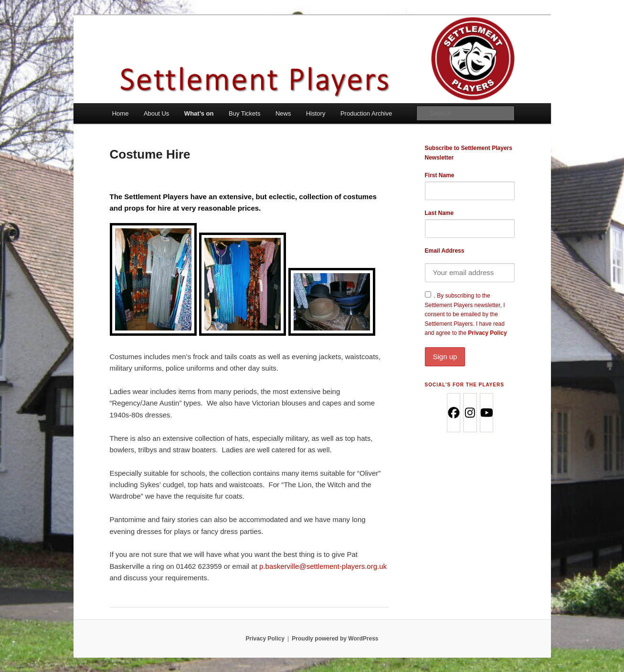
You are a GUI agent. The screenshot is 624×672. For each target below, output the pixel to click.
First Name (440, 175)
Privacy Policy (470, 348)
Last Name (439, 213)
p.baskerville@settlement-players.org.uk (323, 566)
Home (121, 113)
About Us (156, 113)
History (316, 113)
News (283, 113)
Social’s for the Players (465, 385)
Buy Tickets (244, 113)
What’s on (199, 113)
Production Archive (366, 113)
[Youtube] (486, 413)
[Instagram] (470, 413)
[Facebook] (453, 413)
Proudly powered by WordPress (335, 639)
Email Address (445, 251)
